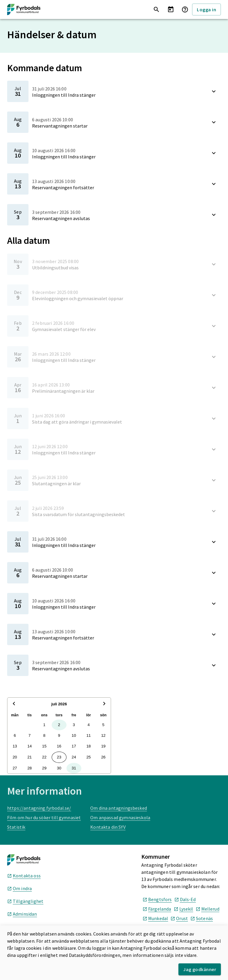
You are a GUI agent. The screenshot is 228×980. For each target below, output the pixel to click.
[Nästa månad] (104, 704)
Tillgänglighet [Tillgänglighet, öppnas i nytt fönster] (25, 901)
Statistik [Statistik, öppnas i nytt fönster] (16, 827)
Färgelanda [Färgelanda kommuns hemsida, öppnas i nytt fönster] (157, 909)
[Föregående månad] (14, 704)
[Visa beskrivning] (214, 91)
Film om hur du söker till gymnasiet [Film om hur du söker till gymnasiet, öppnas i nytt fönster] (44, 817)
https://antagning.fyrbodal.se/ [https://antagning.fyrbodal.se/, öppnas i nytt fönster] (39, 808)
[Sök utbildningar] (156, 9)
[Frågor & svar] (185, 9)
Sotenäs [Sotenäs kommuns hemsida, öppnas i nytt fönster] (202, 918)
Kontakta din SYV (108, 827)
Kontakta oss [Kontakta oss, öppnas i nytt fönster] (24, 876)
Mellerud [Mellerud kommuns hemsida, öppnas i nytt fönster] (208, 909)
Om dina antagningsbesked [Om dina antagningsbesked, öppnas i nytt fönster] (119, 808)
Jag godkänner (200, 969)
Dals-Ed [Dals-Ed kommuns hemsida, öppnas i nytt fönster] (185, 899)
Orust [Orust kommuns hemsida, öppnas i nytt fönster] (179, 918)
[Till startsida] (24, 9)
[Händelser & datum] (171, 9)
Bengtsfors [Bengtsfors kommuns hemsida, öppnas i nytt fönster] (157, 899)
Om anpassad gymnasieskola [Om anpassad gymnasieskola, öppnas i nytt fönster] (120, 817)
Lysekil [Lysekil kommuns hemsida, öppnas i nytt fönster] (183, 909)
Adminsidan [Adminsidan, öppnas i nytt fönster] (22, 914)
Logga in (206, 9)
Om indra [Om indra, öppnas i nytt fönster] (19, 888)
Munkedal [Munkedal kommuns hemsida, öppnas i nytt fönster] (155, 918)
